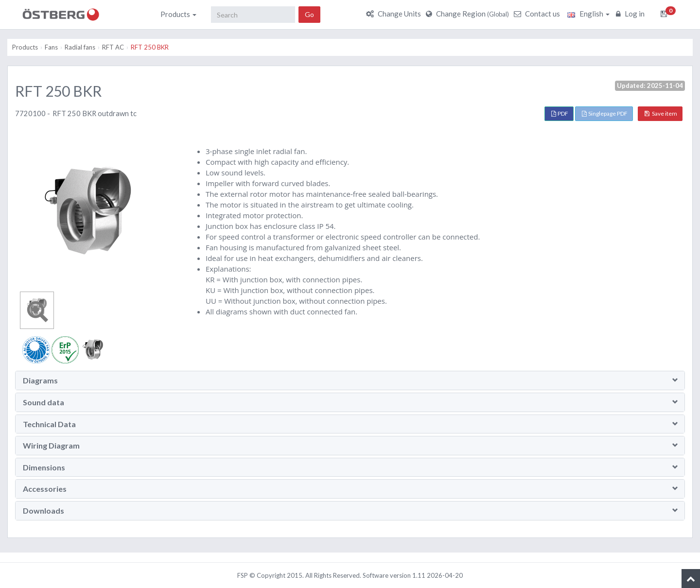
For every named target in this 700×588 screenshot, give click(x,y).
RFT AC (113, 47)
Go (309, 14)
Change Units (395, 14)
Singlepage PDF (605, 113)
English (588, 14)
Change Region (469, 14)
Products (178, 14)
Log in (631, 14)
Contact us (538, 14)
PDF (560, 113)
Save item (661, 113)
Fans (51, 47)
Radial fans (80, 47)
